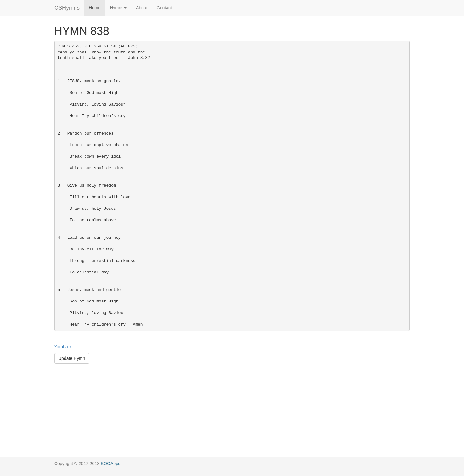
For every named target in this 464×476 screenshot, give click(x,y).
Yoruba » (63, 347)
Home (95, 8)
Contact (164, 8)
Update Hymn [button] (72, 358)
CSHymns (67, 8)
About (142, 8)
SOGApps (111, 464)
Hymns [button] (118, 8)
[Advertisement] (232, 414)
